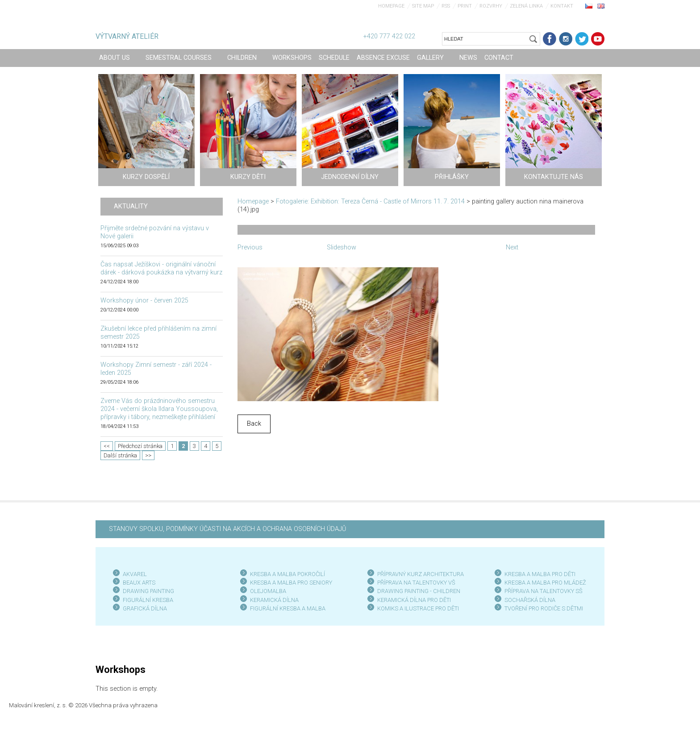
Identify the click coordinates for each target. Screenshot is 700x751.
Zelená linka (526, 6)
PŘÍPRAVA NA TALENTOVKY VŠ (416, 583)
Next (512, 247)
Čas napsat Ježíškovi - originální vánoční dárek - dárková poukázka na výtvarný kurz (161, 268)
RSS (446, 6)
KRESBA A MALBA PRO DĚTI (540, 574)
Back (254, 424)
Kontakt (562, 6)
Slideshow (342, 247)
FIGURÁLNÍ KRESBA (148, 600)
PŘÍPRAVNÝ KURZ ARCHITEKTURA (421, 574)
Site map (423, 6)
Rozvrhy (491, 6)
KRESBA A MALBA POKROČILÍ (287, 574)
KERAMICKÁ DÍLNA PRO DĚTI (414, 600)
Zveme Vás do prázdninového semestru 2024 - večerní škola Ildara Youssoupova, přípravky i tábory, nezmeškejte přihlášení (159, 409)
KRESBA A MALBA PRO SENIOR (290, 583)
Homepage (391, 6)
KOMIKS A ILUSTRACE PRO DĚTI (418, 608)
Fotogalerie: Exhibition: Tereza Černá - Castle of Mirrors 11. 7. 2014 (370, 201)
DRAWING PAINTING (148, 591)
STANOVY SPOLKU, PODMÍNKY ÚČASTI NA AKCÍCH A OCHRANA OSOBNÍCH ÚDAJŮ (227, 529)
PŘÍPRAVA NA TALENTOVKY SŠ (544, 591)
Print (465, 6)
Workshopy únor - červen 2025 (144, 301)
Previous (250, 247)
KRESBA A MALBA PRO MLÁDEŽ (545, 583)
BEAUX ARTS (139, 583)
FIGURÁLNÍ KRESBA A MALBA (288, 608)
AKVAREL (135, 574)
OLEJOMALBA (268, 591)
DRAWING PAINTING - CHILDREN (419, 591)
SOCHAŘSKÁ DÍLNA (530, 600)
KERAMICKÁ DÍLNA (274, 600)
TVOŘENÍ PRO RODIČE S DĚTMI (544, 608)
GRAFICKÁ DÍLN (143, 608)
